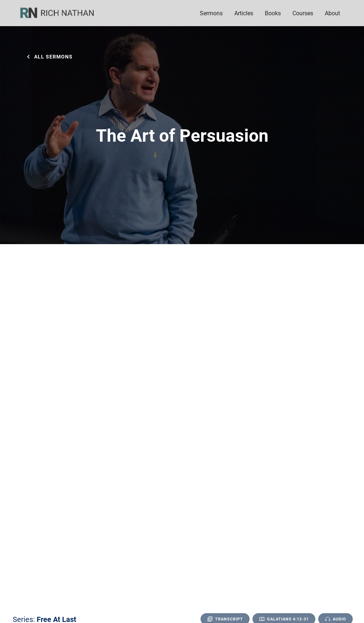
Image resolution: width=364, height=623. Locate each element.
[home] (62, 13)
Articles (244, 13)
